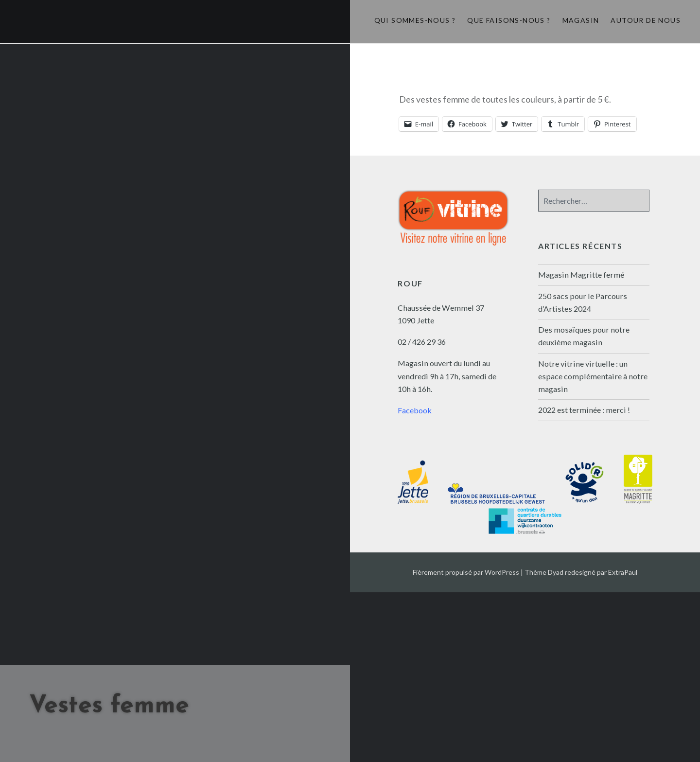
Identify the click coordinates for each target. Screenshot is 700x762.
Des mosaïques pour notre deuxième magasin (584, 336)
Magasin (581, 20)
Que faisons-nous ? (509, 20)
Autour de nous (646, 20)
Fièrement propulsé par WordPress (466, 572)
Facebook (415, 410)
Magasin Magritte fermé (581, 275)
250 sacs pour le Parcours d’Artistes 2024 (583, 302)
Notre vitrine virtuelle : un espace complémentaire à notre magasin (593, 376)
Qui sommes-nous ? (415, 20)
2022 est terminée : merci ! (584, 410)
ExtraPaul (623, 572)
